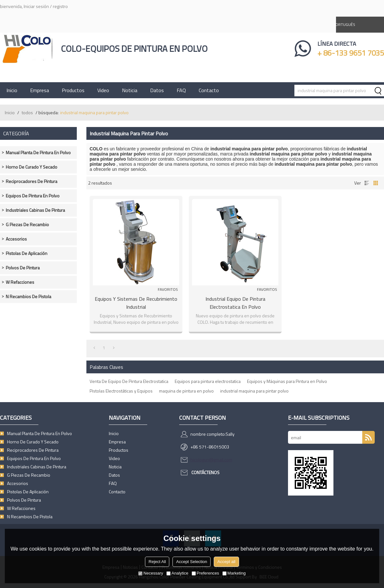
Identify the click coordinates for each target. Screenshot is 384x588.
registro (60, 6)
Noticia (130, 90)
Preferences (205, 573)
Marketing (234, 573)
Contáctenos (205, 472)
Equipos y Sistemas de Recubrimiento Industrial (136, 303)
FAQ (181, 90)
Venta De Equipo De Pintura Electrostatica (129, 381)
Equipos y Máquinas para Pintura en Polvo (287, 381)
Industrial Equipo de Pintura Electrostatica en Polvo (235, 303)
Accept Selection (192, 562)
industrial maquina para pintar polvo (254, 391)
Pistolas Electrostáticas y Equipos (121, 391)
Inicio (12, 90)
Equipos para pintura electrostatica (208, 381)
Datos (157, 90)
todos (27, 112)
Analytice (177, 573)
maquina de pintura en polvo (186, 391)
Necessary (151, 573)
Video (103, 90)
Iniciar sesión (36, 6)
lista (367, 183)
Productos (73, 90)
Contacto (209, 90)
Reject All (157, 562)
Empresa (40, 90)
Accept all (226, 562)
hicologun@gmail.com (211, 460)
